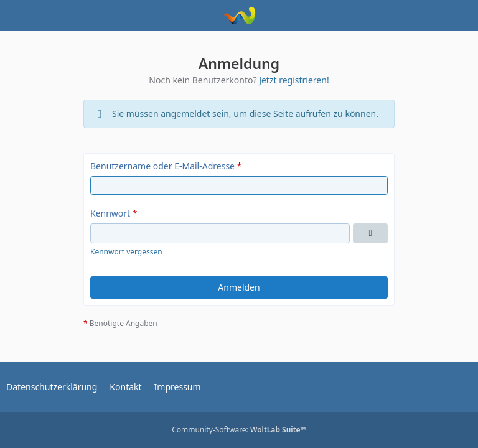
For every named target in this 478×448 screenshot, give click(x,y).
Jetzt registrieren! (294, 80)
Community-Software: (239, 430)
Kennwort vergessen (126, 252)
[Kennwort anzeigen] (370, 233)
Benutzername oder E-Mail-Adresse (162, 166)
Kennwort (110, 213)
